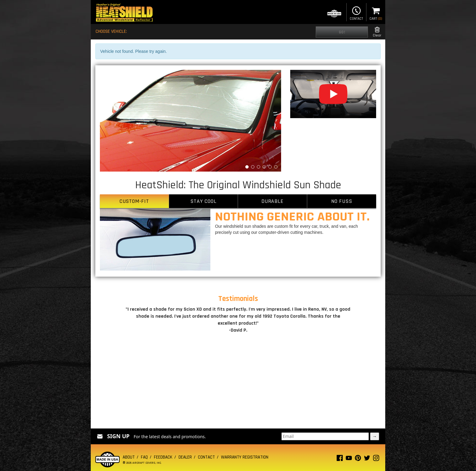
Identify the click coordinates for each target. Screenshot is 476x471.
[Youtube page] (349, 459)
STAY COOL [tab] (203, 201)
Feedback (163, 457)
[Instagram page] (376, 459)
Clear (377, 32)
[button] (113, 121)
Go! (342, 32)
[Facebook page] (340, 459)
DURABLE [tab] (272, 201)
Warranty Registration (245, 457)
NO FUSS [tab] (342, 201)
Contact (356, 13)
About (129, 457)
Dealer (185, 457)
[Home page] (124, 13)
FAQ (144, 457)
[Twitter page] (367, 459)
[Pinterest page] (358, 459)
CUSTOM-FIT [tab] (134, 201)
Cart (376, 13)
